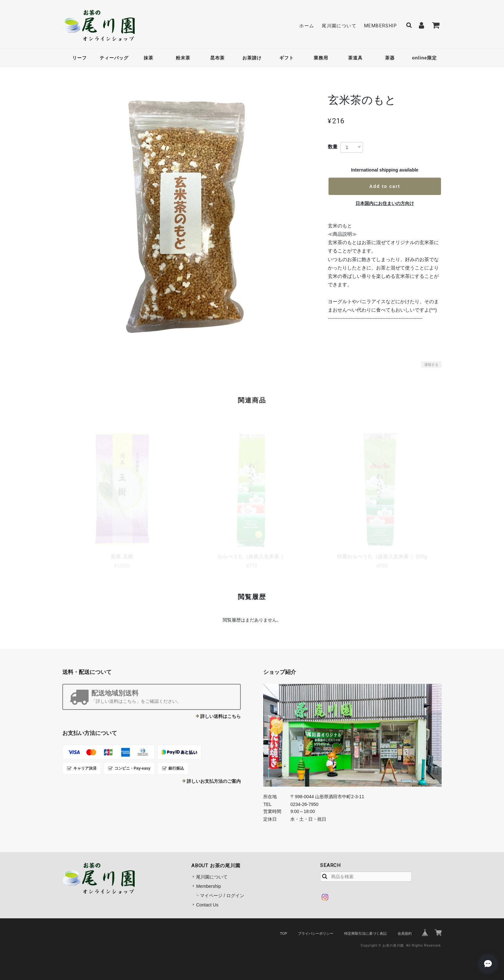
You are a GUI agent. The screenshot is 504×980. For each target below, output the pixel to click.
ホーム (307, 26)
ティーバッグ (114, 58)
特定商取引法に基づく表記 (365, 933)
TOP (283, 933)
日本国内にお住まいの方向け (385, 203)
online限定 (424, 58)
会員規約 (405, 933)
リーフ (80, 58)
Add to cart (385, 186)
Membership (381, 26)
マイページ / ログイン (222, 896)
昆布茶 (217, 58)
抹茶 (148, 58)
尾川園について (339, 26)
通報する (431, 365)
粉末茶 (183, 58)
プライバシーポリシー (316, 933)
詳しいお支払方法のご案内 (214, 781)
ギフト (287, 58)
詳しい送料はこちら (221, 716)
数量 (333, 147)
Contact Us (207, 905)
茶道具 (355, 58)
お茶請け (252, 58)
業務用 (321, 58)
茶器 (390, 58)
